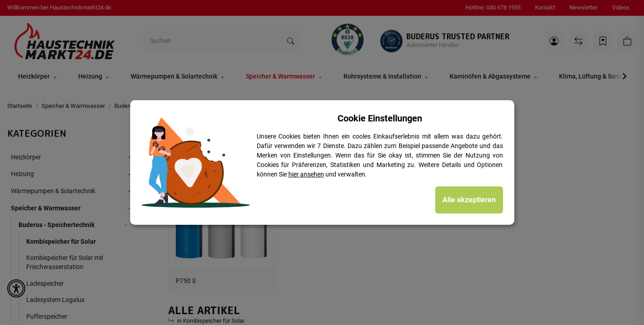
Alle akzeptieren (469, 200)
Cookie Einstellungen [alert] (380, 118)
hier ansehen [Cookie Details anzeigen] (306, 174)
